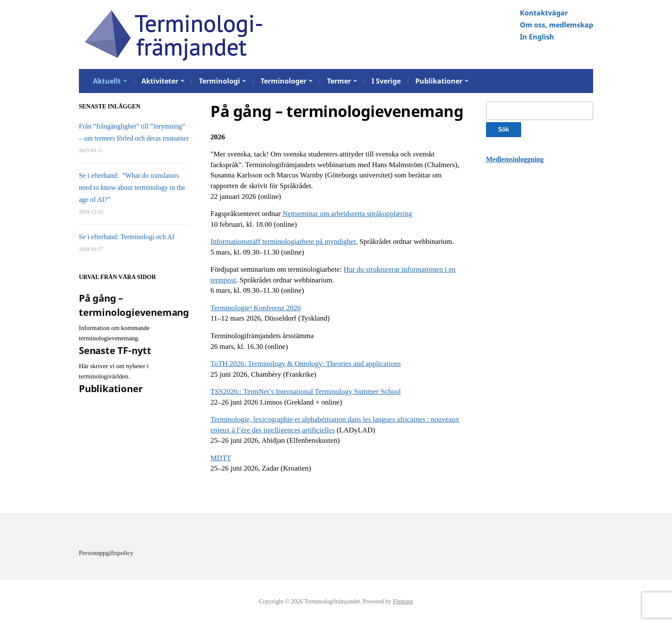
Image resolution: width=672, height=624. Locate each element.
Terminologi (219, 81)
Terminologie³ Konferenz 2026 (256, 308)
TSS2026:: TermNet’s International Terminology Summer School (306, 391)
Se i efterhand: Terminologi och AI (127, 237)
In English (537, 37)
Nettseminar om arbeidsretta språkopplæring (347, 214)
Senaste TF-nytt (115, 350)
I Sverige (386, 81)
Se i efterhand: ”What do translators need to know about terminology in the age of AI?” (132, 187)
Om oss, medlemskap (556, 25)
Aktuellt (107, 81)
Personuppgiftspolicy (106, 553)
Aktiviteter (160, 81)
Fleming (403, 601)
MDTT (221, 458)
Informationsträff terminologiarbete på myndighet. (284, 241)
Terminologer (283, 81)
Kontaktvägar (544, 13)
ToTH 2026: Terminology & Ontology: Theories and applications (306, 364)
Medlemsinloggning (515, 159)
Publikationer (439, 81)
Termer (339, 81)
